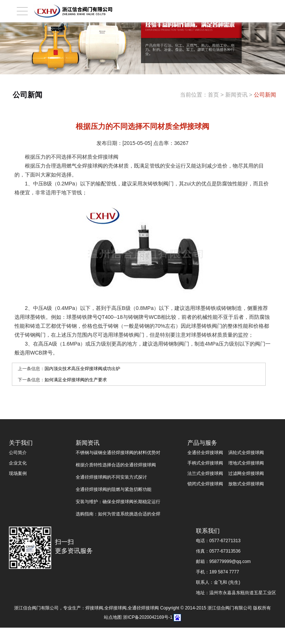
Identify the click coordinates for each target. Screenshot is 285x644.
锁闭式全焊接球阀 (205, 484)
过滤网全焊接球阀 (246, 473)
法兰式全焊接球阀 (205, 473)
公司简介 (18, 453)
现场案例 (18, 473)
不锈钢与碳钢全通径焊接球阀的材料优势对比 (118, 454)
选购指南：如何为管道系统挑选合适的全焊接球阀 (118, 515)
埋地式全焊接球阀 (246, 463)
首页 (213, 95)
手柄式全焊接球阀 (205, 463)
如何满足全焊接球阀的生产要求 (76, 380)
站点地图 (113, 617)
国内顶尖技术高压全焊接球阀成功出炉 (82, 369)
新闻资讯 (236, 95)
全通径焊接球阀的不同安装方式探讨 (111, 477)
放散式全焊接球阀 (246, 484)
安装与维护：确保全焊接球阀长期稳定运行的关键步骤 (118, 503)
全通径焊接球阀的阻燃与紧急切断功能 (114, 489)
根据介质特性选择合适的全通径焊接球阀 (116, 465)
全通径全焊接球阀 (205, 453)
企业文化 (18, 463)
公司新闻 (265, 95)
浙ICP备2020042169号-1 (148, 617)
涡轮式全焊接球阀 (246, 453)
